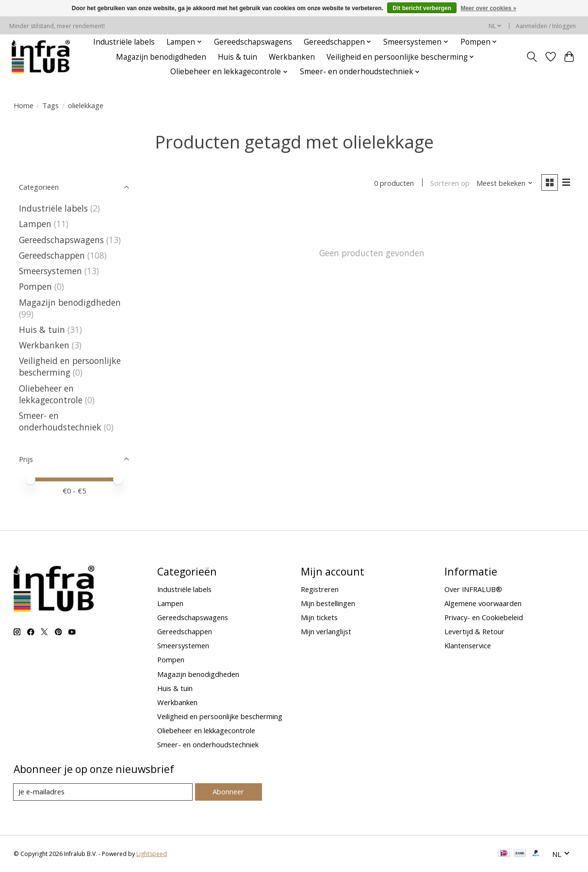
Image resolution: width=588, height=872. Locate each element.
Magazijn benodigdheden (161, 57)
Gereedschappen (52, 255)
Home (24, 105)
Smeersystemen (50, 271)
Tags (50, 105)
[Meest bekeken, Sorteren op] (505, 183)
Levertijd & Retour (474, 631)
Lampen (35, 224)
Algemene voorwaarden (483, 603)
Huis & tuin (237, 57)
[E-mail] (103, 792)
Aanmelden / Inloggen (546, 26)
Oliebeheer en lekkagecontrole (51, 394)
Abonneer (228, 791)
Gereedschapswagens (253, 42)
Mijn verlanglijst (326, 631)
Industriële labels (124, 42)
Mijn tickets (319, 617)
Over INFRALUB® (473, 589)
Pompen (35, 286)
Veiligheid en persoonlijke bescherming (70, 366)
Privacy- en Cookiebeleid (484, 617)
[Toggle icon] (531, 57)
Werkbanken (292, 57)
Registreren (320, 589)
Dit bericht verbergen (422, 8)
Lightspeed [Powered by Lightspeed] (152, 854)
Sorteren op (450, 183)
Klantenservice (468, 645)
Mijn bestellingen (328, 603)
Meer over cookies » (488, 8)
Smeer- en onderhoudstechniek (60, 421)
